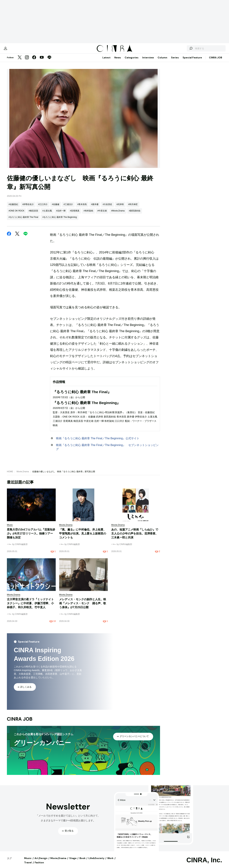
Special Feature (192, 61)
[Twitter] (20, 61)
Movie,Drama (23, 475)
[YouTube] (42, 61)
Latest (106, 61)
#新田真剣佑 (135, 214)
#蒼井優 (95, 208)
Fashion (39, 866)
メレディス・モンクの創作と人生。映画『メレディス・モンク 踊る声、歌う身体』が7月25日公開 (83, 607)
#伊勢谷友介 (28, 208)
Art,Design (41, 862)
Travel (28, 866)
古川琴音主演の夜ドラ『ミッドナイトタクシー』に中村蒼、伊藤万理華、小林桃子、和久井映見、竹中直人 (30, 607)
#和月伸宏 (133, 208)
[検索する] (182, 50)
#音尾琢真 (75, 214)
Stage (73, 862)
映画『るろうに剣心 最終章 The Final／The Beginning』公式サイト (98, 442)
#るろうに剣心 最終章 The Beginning (60, 221)
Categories (132, 61)
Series (175, 61)
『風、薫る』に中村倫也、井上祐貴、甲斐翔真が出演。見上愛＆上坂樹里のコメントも (83, 537)
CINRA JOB (216, 61)
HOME (10, 475)
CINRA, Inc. (204, 864)
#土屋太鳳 (47, 214)
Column (162, 61)
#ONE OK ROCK (16, 214)
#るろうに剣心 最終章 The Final (23, 221)
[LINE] (49, 61)
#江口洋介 (43, 208)
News (118, 61)
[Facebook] (34, 61)
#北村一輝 (61, 214)
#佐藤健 (56, 208)
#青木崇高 (82, 208)
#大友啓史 (108, 208)
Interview (148, 61)
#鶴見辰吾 (33, 214)
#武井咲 (120, 208)
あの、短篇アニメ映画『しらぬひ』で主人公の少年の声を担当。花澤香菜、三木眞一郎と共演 (135, 537)
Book (83, 862)
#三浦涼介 (68, 208)
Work (110, 862)
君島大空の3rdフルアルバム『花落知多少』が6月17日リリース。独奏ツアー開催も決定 (31, 537)
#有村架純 (88, 214)
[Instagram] (27, 61)
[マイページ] (14, 50)
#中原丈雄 (102, 214)
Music (28, 862)
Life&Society (96, 862)
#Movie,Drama (118, 214)
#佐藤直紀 (13, 208)
